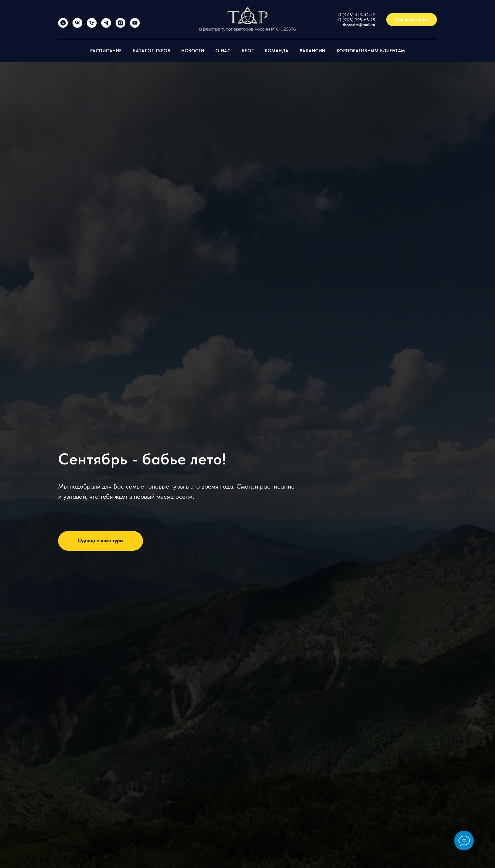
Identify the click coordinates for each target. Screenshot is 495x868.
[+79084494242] (92, 26)
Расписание (106, 51)
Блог (248, 51)
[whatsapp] (63, 26)
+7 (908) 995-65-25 (356, 20)
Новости (193, 51)
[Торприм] (135, 26)
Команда (277, 51)
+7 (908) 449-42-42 (356, 15)
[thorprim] (120, 26)
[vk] (77, 26)
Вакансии (313, 51)
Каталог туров (152, 51)
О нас (223, 51)
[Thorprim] (106, 26)
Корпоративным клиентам (371, 51)
